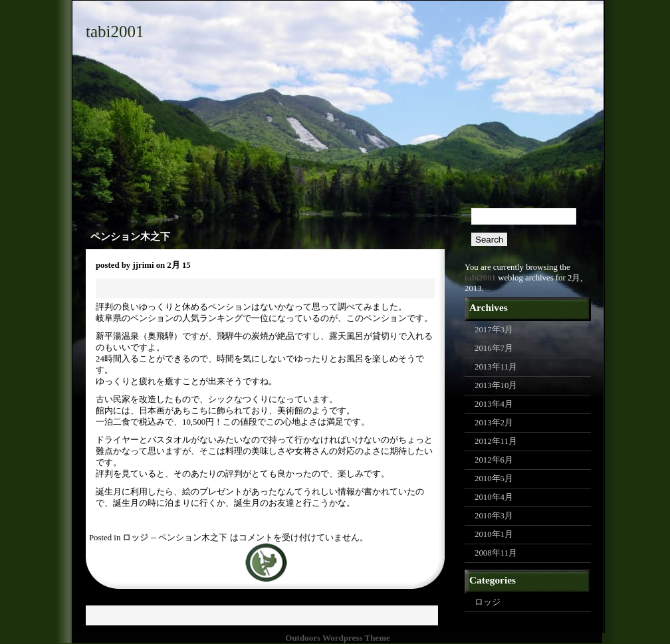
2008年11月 (496, 553)
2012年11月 (496, 441)
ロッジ (135, 538)
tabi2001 (115, 32)
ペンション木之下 (130, 236)
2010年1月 (494, 534)
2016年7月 (494, 348)
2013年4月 (494, 404)
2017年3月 (494, 330)
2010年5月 (494, 479)
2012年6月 (494, 460)
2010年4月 (494, 497)
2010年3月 (494, 516)
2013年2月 (494, 423)
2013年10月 (496, 385)
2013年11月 (496, 367)
